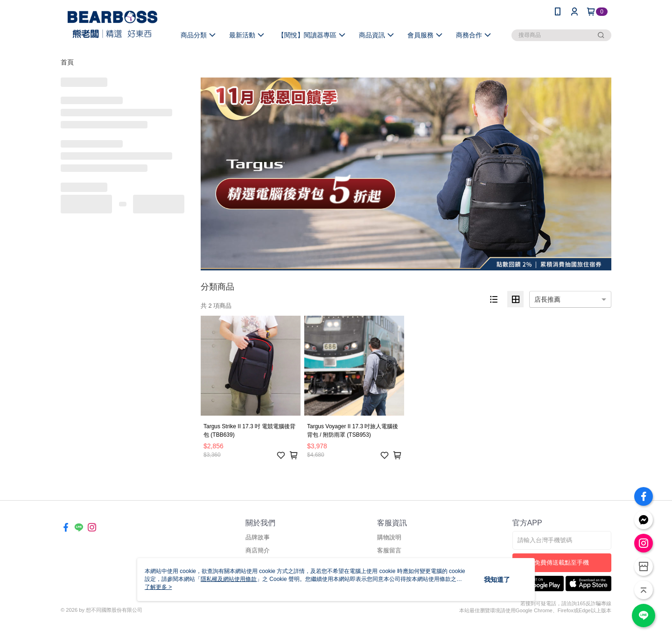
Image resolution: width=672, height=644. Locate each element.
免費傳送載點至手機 (562, 563)
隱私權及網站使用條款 (229, 579)
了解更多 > (158, 587)
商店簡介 (258, 550)
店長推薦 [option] (547, 299)
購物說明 (389, 537)
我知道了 (497, 580)
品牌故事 (258, 537)
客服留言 (389, 550)
